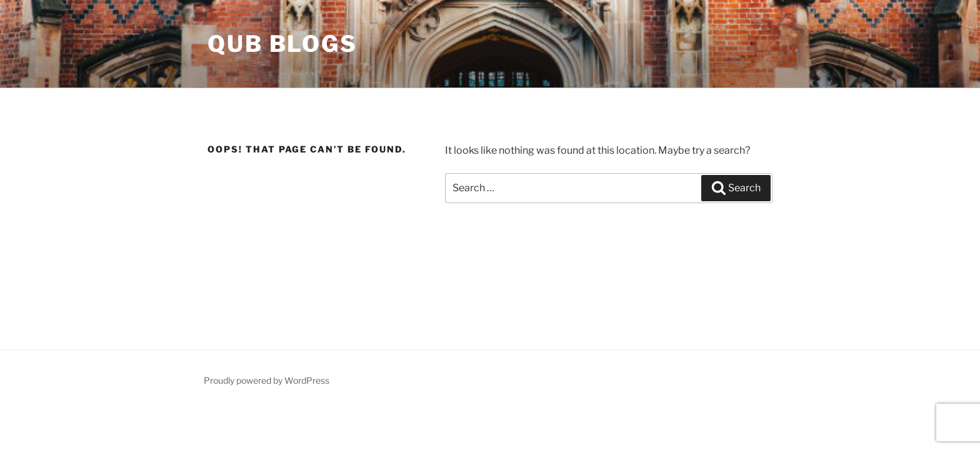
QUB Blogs (282, 44)
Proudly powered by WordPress (267, 380)
